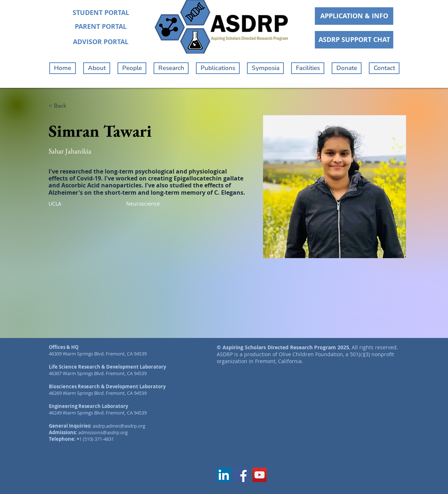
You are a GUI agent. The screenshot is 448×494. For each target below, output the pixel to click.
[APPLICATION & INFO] (354, 16)
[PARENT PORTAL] (101, 27)
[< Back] (63, 106)
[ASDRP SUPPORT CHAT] (354, 40)
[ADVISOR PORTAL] (101, 42)
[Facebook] (242, 475)
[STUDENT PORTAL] (101, 13)
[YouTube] (260, 475)
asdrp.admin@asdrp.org (119, 426)
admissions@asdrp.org (103, 432)
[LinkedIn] (224, 475)
